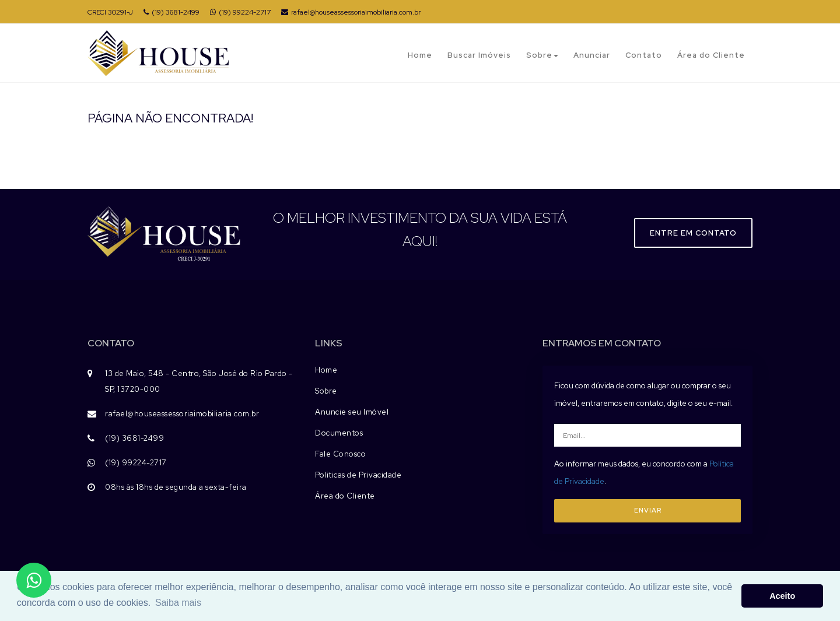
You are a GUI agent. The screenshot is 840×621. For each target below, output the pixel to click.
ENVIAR (648, 510)
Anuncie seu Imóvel (352, 412)
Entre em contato (693, 233)
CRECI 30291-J (110, 12)
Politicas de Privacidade (358, 475)
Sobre (542, 55)
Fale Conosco (340, 454)
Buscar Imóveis (479, 55)
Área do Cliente (711, 55)
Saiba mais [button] (178, 603)
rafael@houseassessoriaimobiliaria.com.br (351, 12)
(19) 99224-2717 (240, 12)
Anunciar (592, 55)
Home (420, 55)
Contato (644, 55)
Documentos (339, 433)
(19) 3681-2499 (171, 12)
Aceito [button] (782, 596)
